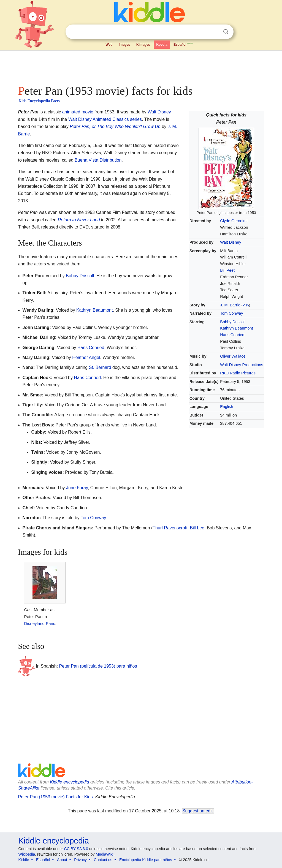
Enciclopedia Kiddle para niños (146, 860)
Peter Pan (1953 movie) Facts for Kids (55, 797)
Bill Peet (227, 270)
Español (183, 44)
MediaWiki (105, 854)
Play (246, 305)
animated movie (78, 112)
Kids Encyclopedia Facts (39, 101)
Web (109, 45)
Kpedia (162, 45)
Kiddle (24, 860)
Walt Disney (231, 242)
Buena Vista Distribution (98, 160)
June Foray (77, 488)
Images (124, 45)
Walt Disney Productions (242, 365)
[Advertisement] (141, 66)
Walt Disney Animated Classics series (105, 119)
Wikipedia (27, 854)
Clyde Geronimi (234, 221)
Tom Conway (231, 313)
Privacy (80, 860)
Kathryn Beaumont (236, 328)
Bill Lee (197, 528)
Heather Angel (86, 357)
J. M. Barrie (230, 305)
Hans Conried (232, 335)
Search (226, 32)
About (62, 860)
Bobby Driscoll (233, 322)
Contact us (103, 860)
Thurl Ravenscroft (170, 528)
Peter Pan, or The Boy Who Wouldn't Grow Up (115, 126)
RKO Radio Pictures (238, 373)
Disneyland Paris (40, 623)
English (227, 407)
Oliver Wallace (233, 356)
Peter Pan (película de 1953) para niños (98, 666)
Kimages (143, 45)
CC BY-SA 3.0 (76, 849)
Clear (215, 32)
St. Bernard (100, 367)
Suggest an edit (197, 811)
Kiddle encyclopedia (69, 782)
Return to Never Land (79, 220)
